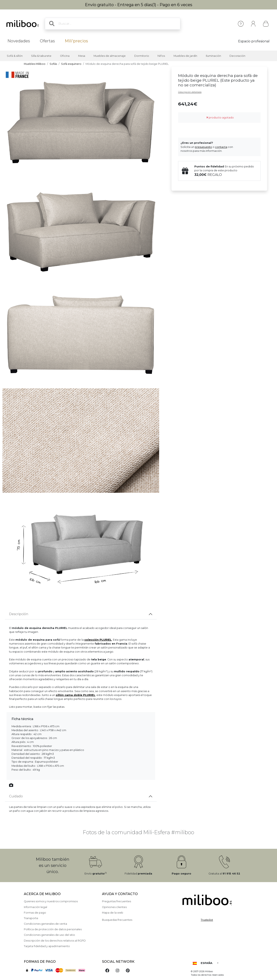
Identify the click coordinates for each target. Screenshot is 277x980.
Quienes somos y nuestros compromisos (51, 901)
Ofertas (47, 41)
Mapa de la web (113, 913)
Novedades (19, 41)
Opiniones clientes (114, 907)
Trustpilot (207, 920)
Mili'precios (76, 41)
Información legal (35, 907)
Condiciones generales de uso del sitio (49, 935)
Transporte (31, 918)
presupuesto (203, 147)
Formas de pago (35, 913)
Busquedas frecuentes (117, 920)
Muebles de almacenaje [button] (110, 56)
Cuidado (16, 796)
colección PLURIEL (98, 640)
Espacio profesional (254, 41)
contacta (221, 147)
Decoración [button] (237, 56)
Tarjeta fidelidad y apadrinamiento (47, 946)
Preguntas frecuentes (116, 901)
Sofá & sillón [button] (15, 56)
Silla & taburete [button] (41, 56)
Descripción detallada (190, 92)
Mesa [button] (82, 56)
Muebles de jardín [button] (185, 56)
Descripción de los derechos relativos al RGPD (55, 941)
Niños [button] (161, 56)
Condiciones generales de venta (45, 924)
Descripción (19, 614)
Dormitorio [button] (142, 56)
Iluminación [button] (213, 56)
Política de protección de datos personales (53, 929)
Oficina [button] (65, 56)
